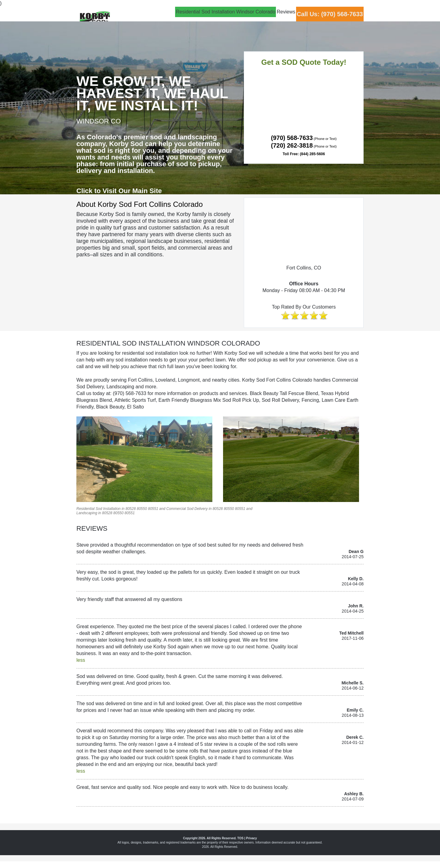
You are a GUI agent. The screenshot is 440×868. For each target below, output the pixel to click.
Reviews (265, 17)
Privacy (251, 838)
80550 (142, 509)
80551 (153, 509)
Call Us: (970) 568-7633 (323, 18)
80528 (131, 509)
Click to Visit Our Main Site (119, 191)
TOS (240, 838)
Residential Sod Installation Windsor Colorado (191, 17)
